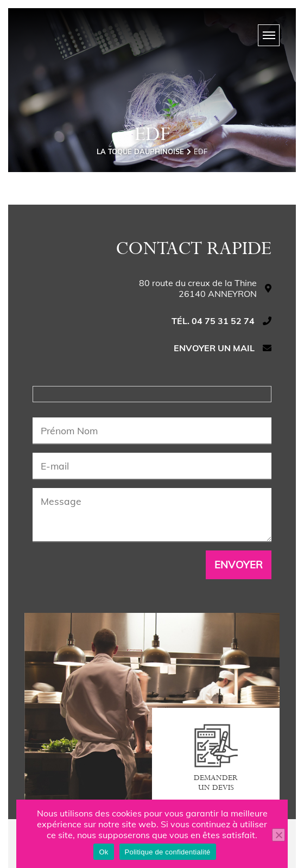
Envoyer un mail (214, 348)
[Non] (278, 835)
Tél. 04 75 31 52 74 (213, 321)
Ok (103, 852)
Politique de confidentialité (168, 852)
